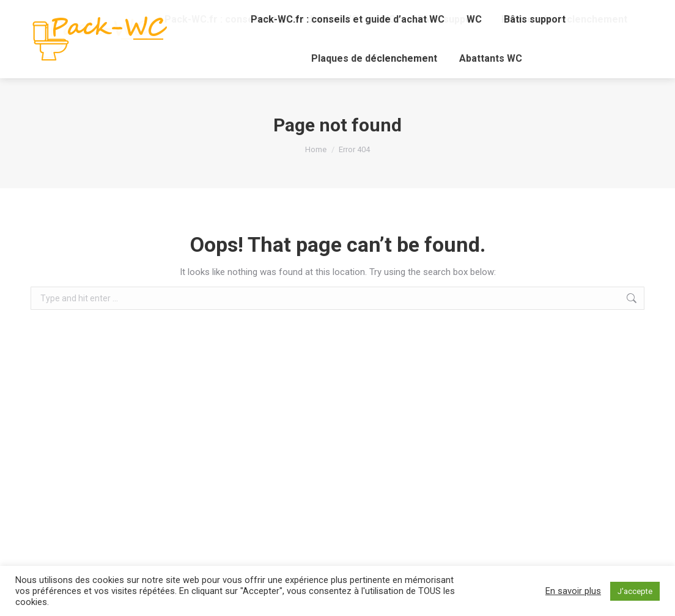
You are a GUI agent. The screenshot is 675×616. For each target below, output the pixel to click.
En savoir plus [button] (573, 591)
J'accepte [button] (635, 591)
